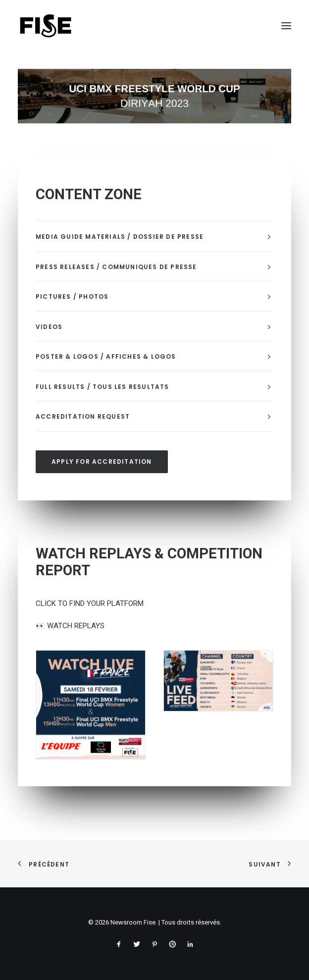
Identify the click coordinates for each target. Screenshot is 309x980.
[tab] (154, 237)
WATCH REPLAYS (70, 626)
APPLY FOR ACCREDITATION (102, 462)
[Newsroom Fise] (46, 26)
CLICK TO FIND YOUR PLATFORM (90, 603)
